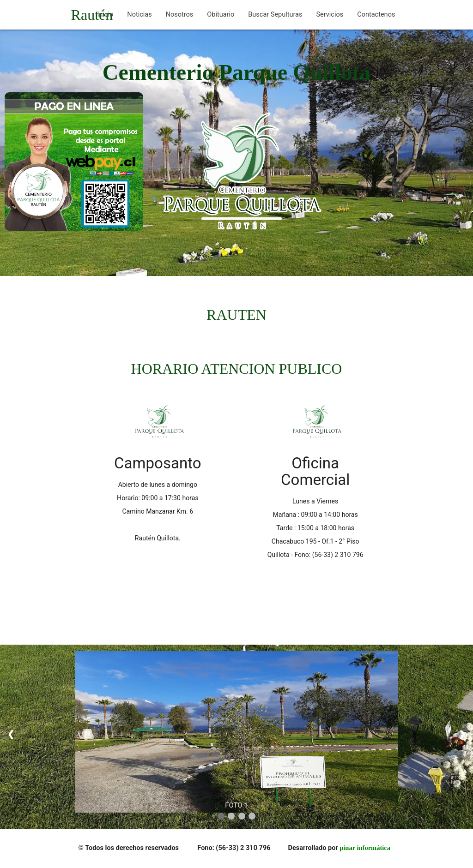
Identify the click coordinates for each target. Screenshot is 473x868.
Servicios (330, 15)
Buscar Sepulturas (275, 15)
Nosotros (180, 15)
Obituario (221, 15)
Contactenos (376, 15)
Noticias (139, 15)
